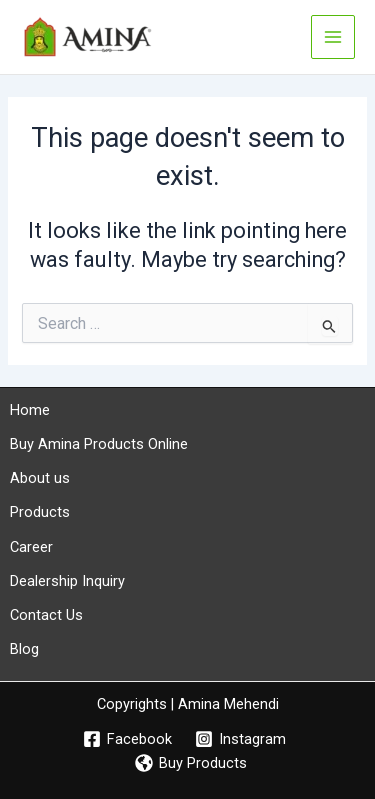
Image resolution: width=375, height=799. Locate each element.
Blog (24, 649)
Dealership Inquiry (67, 581)
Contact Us (46, 615)
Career (31, 547)
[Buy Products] (191, 763)
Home (30, 410)
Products (40, 512)
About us (40, 478)
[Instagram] (241, 739)
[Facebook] (127, 739)
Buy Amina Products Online (99, 444)
